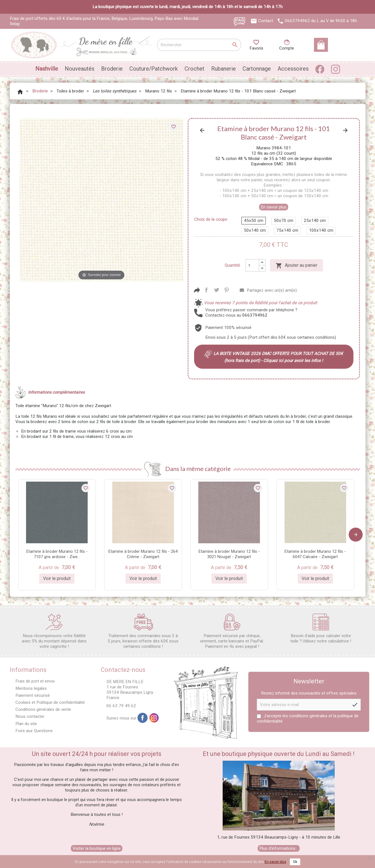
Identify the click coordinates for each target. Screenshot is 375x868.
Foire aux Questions (34, 731)
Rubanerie (223, 69)
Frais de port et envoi (35, 681)
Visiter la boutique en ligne (97, 848)
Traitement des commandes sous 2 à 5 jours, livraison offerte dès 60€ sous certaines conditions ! (143, 631)
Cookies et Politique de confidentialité (50, 702)
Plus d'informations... (279, 848)
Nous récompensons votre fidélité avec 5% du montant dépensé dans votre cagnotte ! (54, 631)
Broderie (112, 69)
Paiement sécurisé (33, 695)
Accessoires (293, 69)
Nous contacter (30, 716)
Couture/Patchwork (154, 69)
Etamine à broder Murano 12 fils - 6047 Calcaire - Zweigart (315, 554)
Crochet (195, 69)
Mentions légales (31, 688)
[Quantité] (252, 265)
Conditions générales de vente (43, 709)
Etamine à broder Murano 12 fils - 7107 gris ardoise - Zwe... (57, 554)
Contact (266, 21)
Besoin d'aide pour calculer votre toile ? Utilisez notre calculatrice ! (321, 629)
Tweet (216, 290)
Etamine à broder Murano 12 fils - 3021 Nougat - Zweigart (229, 554)
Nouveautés (80, 69)
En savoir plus (274, 207)
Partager (206, 290)
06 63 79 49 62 (121, 706)
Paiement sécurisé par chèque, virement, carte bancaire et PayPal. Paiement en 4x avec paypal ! (232, 631)
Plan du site (26, 724)
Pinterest (227, 290)
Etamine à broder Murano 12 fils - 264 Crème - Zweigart (143, 554)
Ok (295, 862)
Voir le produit (57, 578)
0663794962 (297, 21)
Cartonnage (257, 69)
